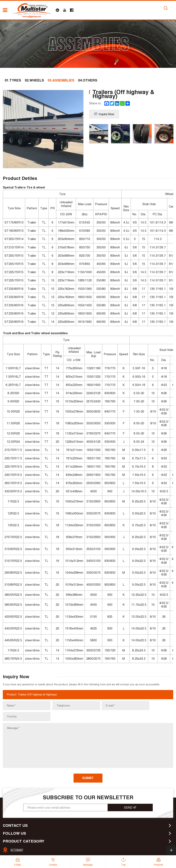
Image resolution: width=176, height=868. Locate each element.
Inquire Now (104, 114)
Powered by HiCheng (141, 852)
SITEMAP (17, 840)
